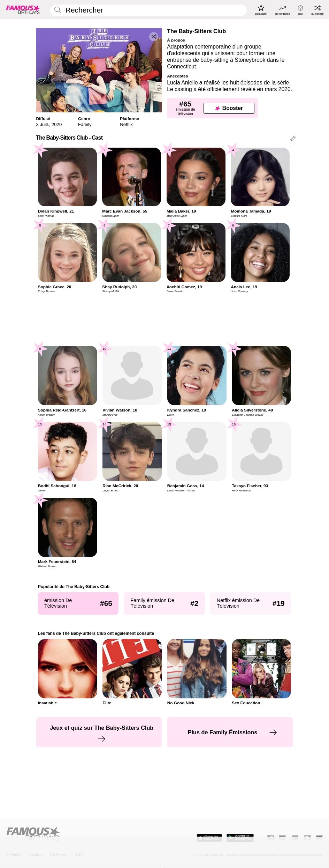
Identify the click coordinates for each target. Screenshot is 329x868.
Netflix (126, 124)
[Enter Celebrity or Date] (149, 10)
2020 (57, 124)
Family (85, 124)
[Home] (84, 834)
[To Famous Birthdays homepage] (23, 10)
